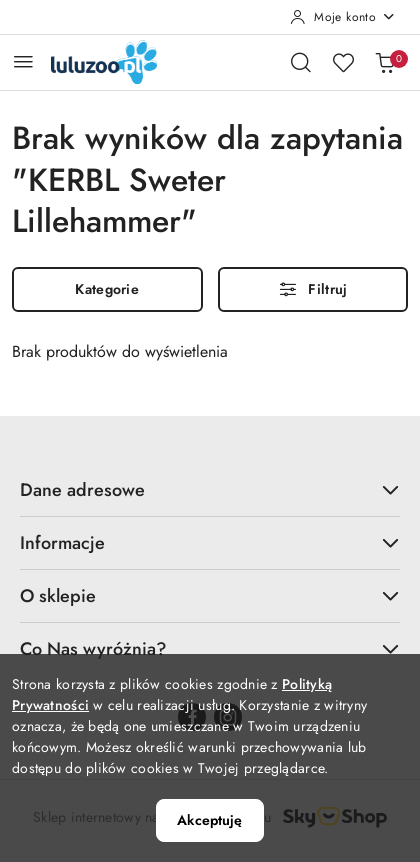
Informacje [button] (210, 543)
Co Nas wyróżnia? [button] (210, 649)
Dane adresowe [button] (210, 490)
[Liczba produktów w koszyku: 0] (385, 62)
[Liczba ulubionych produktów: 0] (343, 62)
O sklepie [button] (210, 596)
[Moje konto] (343, 17)
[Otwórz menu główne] (23, 61)
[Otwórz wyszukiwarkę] (301, 62)
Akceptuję (209, 820)
